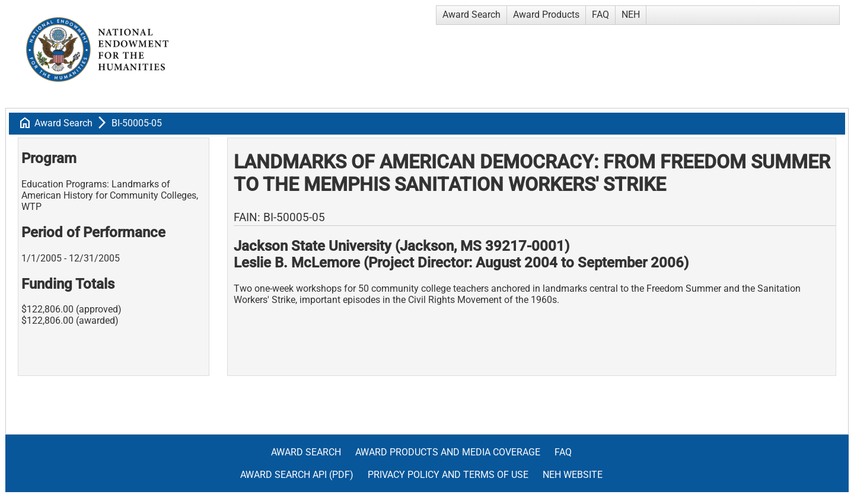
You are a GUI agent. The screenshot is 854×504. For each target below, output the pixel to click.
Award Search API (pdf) (297, 475)
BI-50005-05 (137, 123)
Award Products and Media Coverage (448, 452)
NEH (631, 15)
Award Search (471, 15)
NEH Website (573, 475)
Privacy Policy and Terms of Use (448, 475)
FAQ (600, 15)
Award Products (546, 15)
